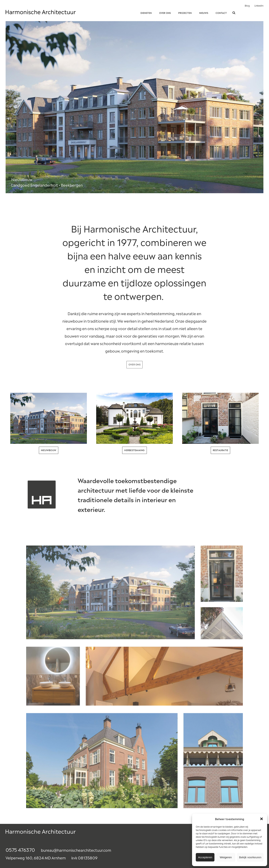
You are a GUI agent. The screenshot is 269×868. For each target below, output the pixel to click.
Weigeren (226, 857)
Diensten (146, 13)
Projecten (185, 13)
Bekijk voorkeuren (250, 857)
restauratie (221, 450)
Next (259, 107)
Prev (10, 107)
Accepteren (205, 857)
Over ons (165, 13)
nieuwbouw (49, 450)
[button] (262, 819)
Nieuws (204, 13)
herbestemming (134, 450)
